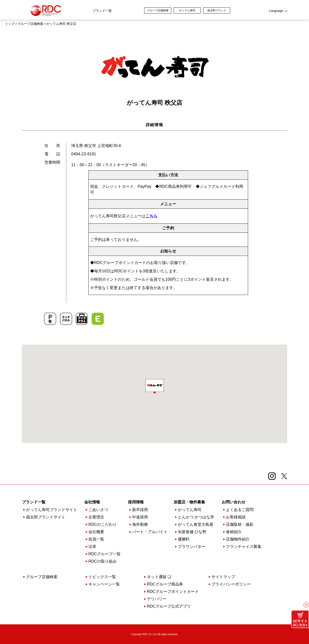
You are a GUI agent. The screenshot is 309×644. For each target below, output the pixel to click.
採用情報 (136, 502)
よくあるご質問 (240, 510)
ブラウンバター (192, 547)
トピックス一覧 (102, 577)
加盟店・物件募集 (189, 502)
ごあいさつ (98, 510)
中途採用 (140, 517)
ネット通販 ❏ (159, 577)
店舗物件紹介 (238, 539)
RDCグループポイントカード (173, 592)
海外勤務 (140, 525)
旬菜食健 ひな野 (192, 532)
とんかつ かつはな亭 (196, 517)
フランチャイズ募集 (244, 547)
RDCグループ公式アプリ (169, 606)
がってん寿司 (216, 10)
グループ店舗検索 (186, 10)
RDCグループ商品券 (165, 584)
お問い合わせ (234, 502)
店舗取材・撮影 (240, 525)
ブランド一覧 (73, 11)
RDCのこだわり (103, 525)
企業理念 (96, 517)
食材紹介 (234, 532)
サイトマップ (223, 577)
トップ (10, 24)
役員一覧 (96, 539)
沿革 (92, 547)
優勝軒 (184, 539)
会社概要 (96, 532)
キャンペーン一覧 (104, 584)
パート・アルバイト (150, 532)
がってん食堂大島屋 (196, 525)
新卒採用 (140, 510)
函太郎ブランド (246, 10)
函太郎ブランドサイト (46, 517)
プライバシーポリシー (231, 584)
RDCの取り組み (103, 561)
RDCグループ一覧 (105, 554)
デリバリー (157, 599)
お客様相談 (236, 517)
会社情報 (92, 502)
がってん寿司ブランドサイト (52, 510)
